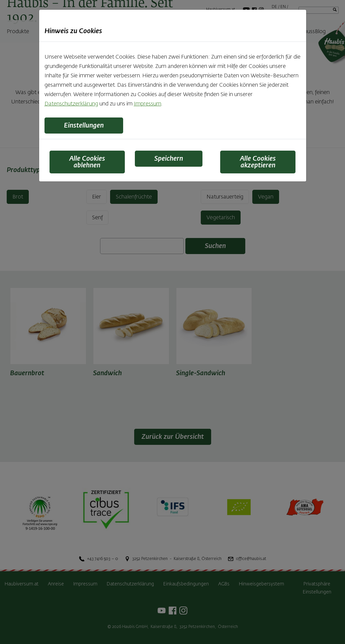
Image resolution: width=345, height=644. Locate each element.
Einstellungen (84, 126)
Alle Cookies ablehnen (87, 162)
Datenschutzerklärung (71, 104)
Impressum (148, 104)
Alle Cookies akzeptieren (258, 162)
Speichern (169, 159)
